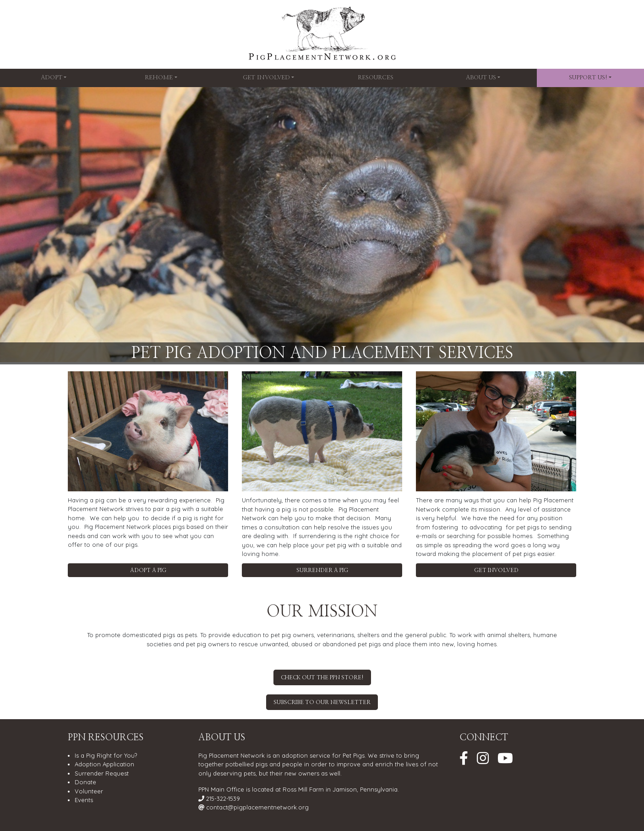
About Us (481, 78)
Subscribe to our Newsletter (322, 702)
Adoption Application (104, 764)
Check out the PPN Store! (322, 677)
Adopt (52, 78)
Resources (376, 78)
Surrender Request (102, 773)
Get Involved (266, 78)
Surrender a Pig (322, 570)
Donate (85, 782)
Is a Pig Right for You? (106, 755)
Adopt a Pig (148, 570)
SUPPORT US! (588, 78)
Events (84, 800)
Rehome (159, 78)
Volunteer (89, 791)
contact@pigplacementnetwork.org (257, 807)
